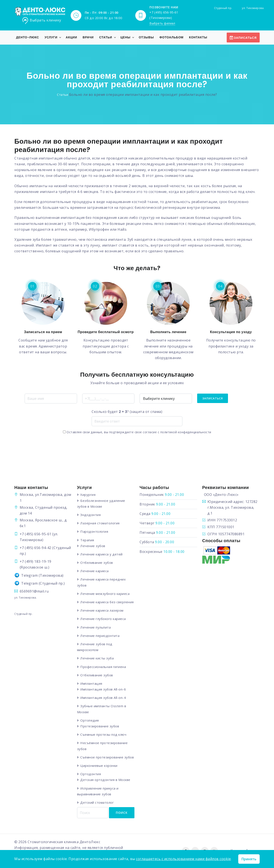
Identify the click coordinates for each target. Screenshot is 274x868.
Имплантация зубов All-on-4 (103, 698)
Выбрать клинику (42, 21)
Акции (71, 38)
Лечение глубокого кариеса (103, 619)
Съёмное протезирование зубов (107, 758)
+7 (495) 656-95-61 (36, 534)
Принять (249, 859)
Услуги (51, 38)
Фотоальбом (171, 38)
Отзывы (146, 38)
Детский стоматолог (97, 803)
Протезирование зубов (100, 727)
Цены (126, 38)
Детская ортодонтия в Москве (106, 780)
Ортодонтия (91, 774)
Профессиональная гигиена (103, 667)
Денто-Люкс (28, 38)
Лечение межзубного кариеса (105, 594)
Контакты (198, 38)
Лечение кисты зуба (97, 659)
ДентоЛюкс (90, 842)
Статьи (106, 38)
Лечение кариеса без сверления (107, 602)
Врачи (88, 38)
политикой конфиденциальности (186, 432)
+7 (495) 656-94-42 (36, 548)
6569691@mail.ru (34, 591)
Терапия (87, 540)
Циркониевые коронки (99, 766)
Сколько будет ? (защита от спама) (127, 412)
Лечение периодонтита (100, 636)
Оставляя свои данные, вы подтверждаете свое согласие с (137, 432)
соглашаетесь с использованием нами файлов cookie (183, 859)
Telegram (29, 575)
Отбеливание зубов (97, 563)
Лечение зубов (93, 546)
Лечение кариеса (95, 571)
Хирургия (88, 495)
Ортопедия (90, 721)
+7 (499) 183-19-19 (36, 562)
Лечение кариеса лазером (102, 611)
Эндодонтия (91, 515)
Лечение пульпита (96, 627)
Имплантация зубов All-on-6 (103, 690)
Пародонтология (94, 532)
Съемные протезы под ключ (103, 735)
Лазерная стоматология (100, 523)
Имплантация (92, 684)
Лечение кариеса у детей (102, 554)
